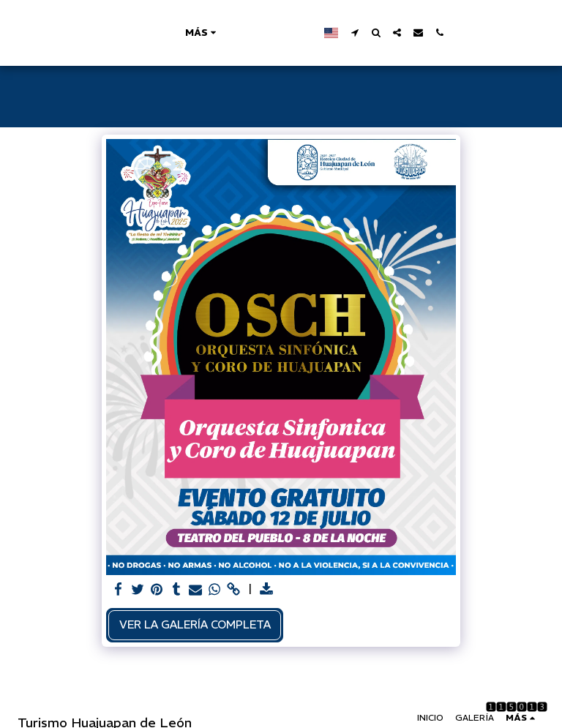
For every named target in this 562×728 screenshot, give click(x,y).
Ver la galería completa (195, 624)
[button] (421, 33)
